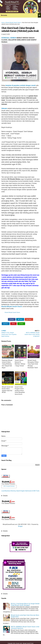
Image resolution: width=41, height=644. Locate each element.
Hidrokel (4, 108)
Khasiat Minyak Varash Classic (13, 23)
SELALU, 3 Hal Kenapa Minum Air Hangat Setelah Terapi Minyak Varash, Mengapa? (25, 604)
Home (3, 23)
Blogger (20, 526)
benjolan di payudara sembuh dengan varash (21, 85)
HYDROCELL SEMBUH (9, 38)
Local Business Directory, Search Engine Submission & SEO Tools (20, 491)
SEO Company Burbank (9, 486)
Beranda (4, 15)
